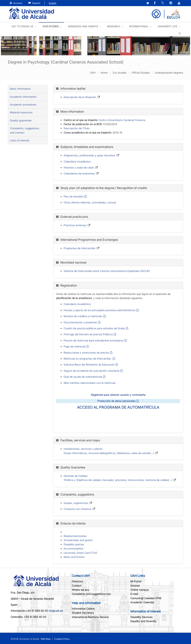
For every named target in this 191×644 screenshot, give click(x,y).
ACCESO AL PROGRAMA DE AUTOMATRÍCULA (118, 407)
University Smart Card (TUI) (80, 553)
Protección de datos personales (116, 401)
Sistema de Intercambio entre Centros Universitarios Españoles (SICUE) (107, 271)
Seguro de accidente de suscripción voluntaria (91, 371)
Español (34, 3)
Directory (77, 581)
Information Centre (83, 609)
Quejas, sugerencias (76, 503)
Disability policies (74, 544)
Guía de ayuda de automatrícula (83, 377)
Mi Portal (136, 581)
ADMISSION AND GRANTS (83, 26)
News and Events (74, 557)
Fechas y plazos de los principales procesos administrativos (100, 310)
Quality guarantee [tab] (21, 120)
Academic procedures (23, 105)
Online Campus (140, 590)
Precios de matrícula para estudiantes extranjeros (94, 340)
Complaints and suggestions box (91, 594)
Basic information (20, 89)
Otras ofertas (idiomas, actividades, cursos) (90, 202)
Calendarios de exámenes (79, 173)
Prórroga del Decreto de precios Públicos (88, 334)
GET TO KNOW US (22, 26)
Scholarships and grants (78, 540)
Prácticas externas (75, 225)
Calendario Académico (77, 161)
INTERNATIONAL (139, 26)
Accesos (16, 3)
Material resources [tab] (21, 112)
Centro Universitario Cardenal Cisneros (122, 120)
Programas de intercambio (79, 248)
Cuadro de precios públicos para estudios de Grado (94, 328)
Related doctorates (75, 536)
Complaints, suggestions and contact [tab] (25, 130)
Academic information (23, 97)
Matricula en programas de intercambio (88, 359)
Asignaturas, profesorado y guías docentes (89, 155)
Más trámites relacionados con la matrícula (90, 383)
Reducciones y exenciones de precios (86, 353)
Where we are (80, 590)
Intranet (135, 586)
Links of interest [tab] (20, 140)
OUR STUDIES (51, 26)
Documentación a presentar (80, 322)
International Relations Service (90, 617)
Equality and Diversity (143, 621)
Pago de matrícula (75, 346)
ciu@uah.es (56, 611)
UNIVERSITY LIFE (167, 26)
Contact (77, 586)
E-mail (134, 594)
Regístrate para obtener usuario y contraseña (118, 395)
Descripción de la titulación (80, 97)
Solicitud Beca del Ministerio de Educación (89, 364)
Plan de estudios (73, 196)
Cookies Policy (62, 639)
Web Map (46, 639)
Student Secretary (83, 613)
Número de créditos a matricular (83, 316)
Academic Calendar (142, 602)
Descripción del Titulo (77, 128)
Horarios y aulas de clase (79, 167)
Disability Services (141, 617)
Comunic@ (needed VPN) (146, 598)
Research (114, 26)
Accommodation (73, 548)
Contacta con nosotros (77, 509)
